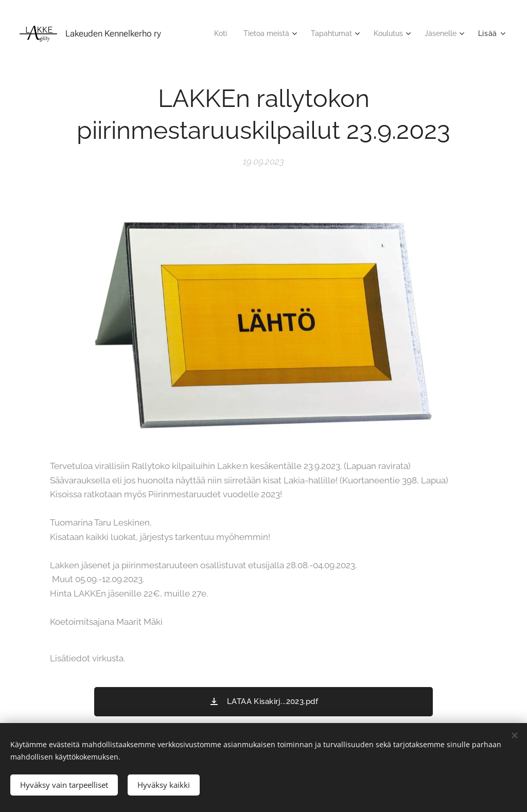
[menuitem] (208, 33)
